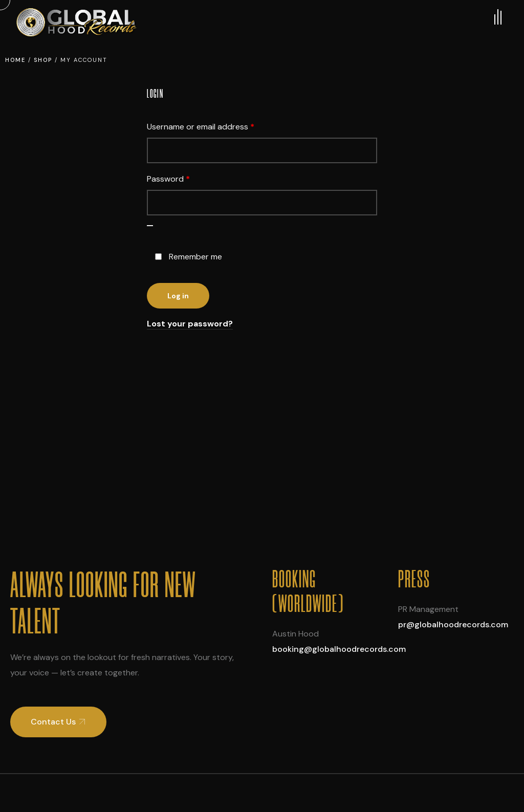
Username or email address (217, 125)
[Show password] (150, 226)
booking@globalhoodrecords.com (339, 649)
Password (185, 178)
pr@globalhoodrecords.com (453, 624)
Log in (178, 296)
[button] (58, 722)
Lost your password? (190, 324)
